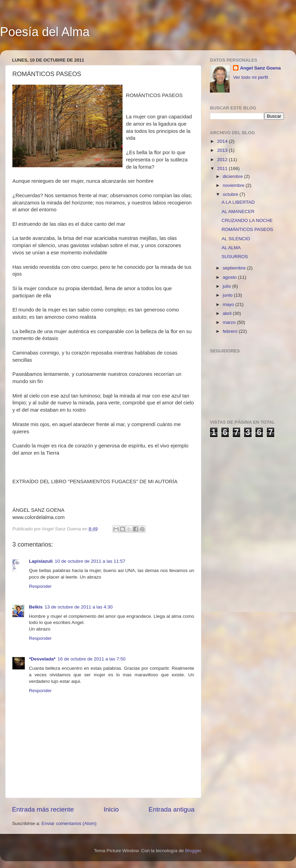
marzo (230, 322)
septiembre (235, 268)
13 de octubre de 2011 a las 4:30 (79, 607)
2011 (223, 168)
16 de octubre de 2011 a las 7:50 (91, 659)
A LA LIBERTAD (238, 202)
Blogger (193, 851)
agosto (230, 277)
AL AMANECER (238, 211)
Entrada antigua (172, 809)
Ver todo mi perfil (250, 77)
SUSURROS (235, 257)
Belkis (36, 607)
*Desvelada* (42, 659)
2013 (223, 150)
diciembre (233, 176)
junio (228, 295)
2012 (223, 160)
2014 (223, 141)
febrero (231, 331)
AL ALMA (231, 248)
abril (228, 313)
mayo (229, 304)
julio (228, 286)
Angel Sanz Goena (260, 68)
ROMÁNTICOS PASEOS (247, 229)
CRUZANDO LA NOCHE (247, 220)
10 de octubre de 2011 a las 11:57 (90, 561)
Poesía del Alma (45, 32)
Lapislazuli (41, 561)
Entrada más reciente (43, 809)
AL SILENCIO (236, 239)
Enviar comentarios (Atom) (69, 823)
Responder (40, 586)
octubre (231, 194)
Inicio (111, 809)
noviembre (234, 185)
